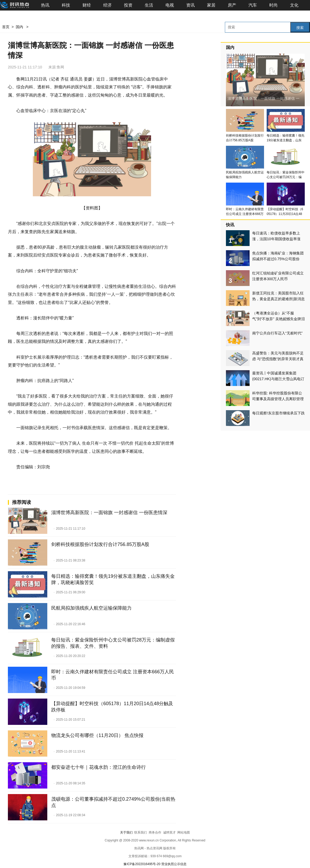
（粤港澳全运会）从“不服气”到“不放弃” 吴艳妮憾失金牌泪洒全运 (278, 319)
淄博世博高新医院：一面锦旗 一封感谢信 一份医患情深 (109, 513)
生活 (149, 5)
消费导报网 (45, 482)
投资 (128, 5)
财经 (87, 5)
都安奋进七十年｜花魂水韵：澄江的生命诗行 (99, 767)
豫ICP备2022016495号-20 (142, 864)
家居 (211, 5)
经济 (107, 5)
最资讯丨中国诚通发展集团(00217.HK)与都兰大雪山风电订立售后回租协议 (278, 379)
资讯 (190, 5)
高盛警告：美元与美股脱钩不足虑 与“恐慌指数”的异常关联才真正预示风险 (278, 359)
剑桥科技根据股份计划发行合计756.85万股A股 (100, 544)
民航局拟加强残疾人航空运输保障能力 (91, 608)
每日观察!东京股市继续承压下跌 (278, 413)
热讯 (45, 5)
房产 (232, 5)
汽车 (253, 5)
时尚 (273, 5)
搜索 (300, 28)
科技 (66, 5)
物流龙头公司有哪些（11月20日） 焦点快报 (97, 735)
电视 (170, 5)
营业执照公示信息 (174, 864)
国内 (19, 27)
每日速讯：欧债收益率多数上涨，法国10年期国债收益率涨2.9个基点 (276, 239)
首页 (6, 27)
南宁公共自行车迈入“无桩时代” (277, 333)
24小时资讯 (67, 482)
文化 (294, 5)
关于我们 (126, 832)
